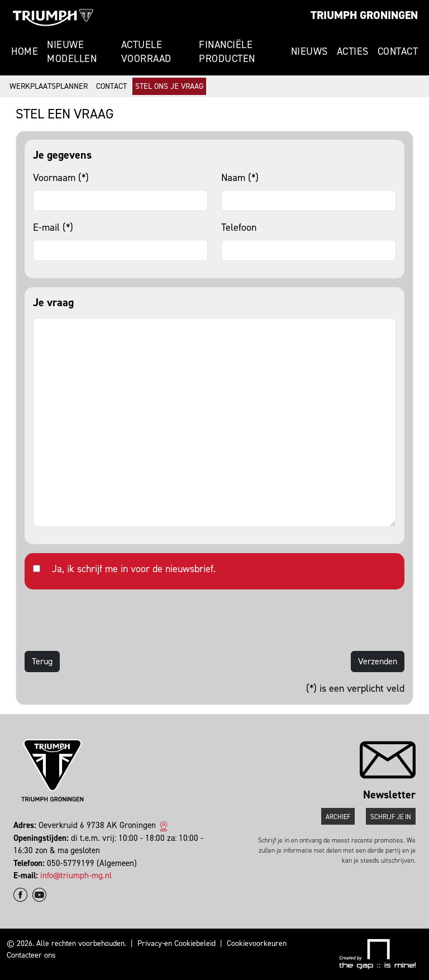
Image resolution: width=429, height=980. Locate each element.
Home (25, 51)
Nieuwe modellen (72, 52)
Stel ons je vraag (169, 86)
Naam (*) (240, 178)
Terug (42, 661)
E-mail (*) (53, 227)
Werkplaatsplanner (49, 86)
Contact (398, 51)
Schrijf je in (391, 817)
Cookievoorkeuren (257, 943)
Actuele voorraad (146, 52)
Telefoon (239, 227)
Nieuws (309, 51)
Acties (353, 51)
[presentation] (109, 620)
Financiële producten (227, 52)
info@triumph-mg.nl (76, 876)
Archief (338, 817)
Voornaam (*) (61, 178)
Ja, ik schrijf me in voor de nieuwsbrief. (134, 569)
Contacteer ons (31, 955)
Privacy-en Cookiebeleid (177, 943)
